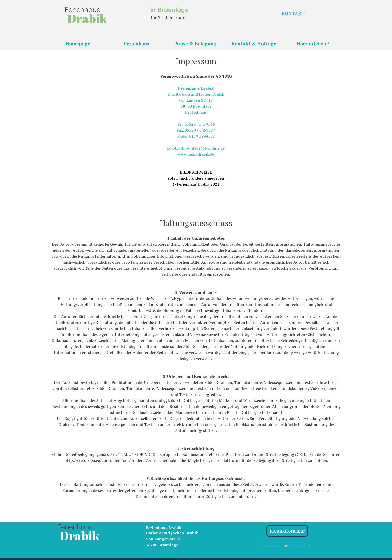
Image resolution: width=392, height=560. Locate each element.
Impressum (272, 545)
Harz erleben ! (313, 44)
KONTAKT (293, 14)
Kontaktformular (287, 531)
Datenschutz (301, 545)
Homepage (78, 44)
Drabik (80, 536)
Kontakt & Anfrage (254, 44)
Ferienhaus (137, 44)
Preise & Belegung (195, 44)
